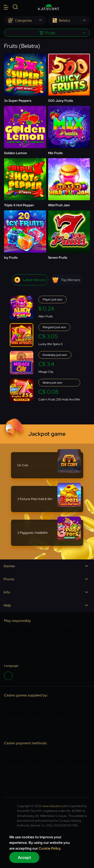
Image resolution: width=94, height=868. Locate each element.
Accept (24, 858)
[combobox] (25, 20)
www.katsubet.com (55, 806)
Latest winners (30, 280)
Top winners (66, 280)
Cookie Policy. (50, 848)
